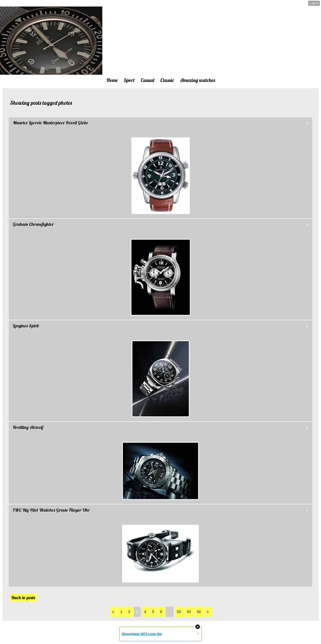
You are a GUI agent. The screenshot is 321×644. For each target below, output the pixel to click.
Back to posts (23, 597)
